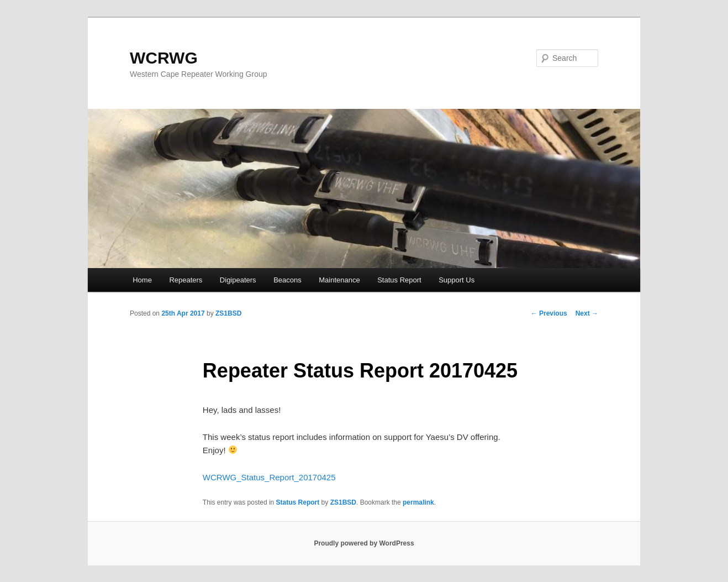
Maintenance (339, 280)
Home (142, 280)
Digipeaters (238, 280)
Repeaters (186, 280)
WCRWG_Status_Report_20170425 (269, 477)
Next (587, 313)
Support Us (457, 280)
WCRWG (164, 58)
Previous (549, 313)
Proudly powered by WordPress (364, 543)
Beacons (287, 280)
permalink (418, 502)
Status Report (399, 280)
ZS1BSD (228, 313)
